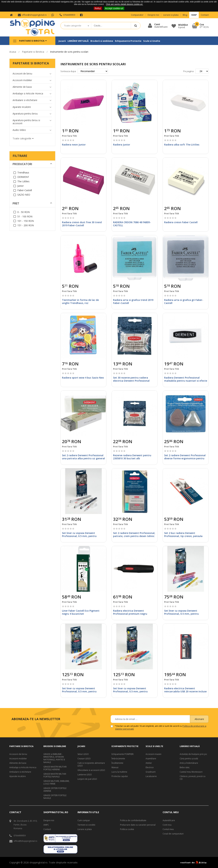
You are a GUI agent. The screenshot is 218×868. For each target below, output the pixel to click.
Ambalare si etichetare (20, 772)
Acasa (13, 52)
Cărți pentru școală (189, 759)
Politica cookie (127, 829)
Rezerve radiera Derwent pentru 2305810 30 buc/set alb (132, 457)
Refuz (98, 8)
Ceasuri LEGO (84, 759)
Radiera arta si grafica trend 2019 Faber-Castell (133, 301)
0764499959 (67, 15)
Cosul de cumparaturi (173, 834)
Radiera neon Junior (74, 145)
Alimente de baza (18, 763)
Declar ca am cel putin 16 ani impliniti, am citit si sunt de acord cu (161, 727)
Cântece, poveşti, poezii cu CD (193, 778)
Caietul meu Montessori (191, 772)
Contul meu (168, 829)
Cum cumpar (84, 820)
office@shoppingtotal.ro (32, 15)
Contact (205, 15)
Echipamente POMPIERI (123, 754)
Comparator (137, 15)
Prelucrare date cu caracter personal (138, 825)
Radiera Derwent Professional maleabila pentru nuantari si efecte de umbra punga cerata (186, 381)
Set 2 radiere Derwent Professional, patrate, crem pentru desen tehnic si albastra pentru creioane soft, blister (134, 538)
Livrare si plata (171, 15)
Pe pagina (188, 71)
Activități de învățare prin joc (193, 754)
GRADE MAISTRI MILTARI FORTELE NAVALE (55, 775)
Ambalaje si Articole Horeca (23, 767)
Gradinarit (151, 772)
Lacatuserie (151, 776)
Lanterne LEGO (85, 775)
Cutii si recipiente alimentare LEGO (91, 764)
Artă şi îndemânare (189, 763)
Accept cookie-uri (114, 8)
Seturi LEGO (83, 754)
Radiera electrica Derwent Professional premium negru (130, 612)
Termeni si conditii (86, 825)
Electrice (150, 767)
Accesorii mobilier (18, 759)
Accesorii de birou (18, 754)
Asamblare (151, 759)
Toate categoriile (73, 26)
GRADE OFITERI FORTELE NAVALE (55, 797)
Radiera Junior (122, 145)
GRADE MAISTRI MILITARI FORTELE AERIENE (55, 768)
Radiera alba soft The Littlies (182, 145)
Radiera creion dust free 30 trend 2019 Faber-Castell (82, 224)
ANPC (46, 825)
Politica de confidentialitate (133, 820)
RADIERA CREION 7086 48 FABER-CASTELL (132, 224)
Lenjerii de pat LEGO (87, 779)
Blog (185, 15)
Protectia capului (120, 776)
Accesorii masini (153, 754)
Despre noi (153, 15)
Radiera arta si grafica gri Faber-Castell (184, 301)
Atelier (149, 763)
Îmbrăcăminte (118, 759)
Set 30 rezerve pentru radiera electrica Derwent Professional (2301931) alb (131, 381)
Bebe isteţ (185, 767)
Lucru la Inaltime (119, 772)
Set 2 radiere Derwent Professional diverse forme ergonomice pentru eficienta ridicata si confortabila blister (185, 460)
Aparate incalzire (18, 776)
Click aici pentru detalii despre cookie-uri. (124, 4)
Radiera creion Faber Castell (181, 222)
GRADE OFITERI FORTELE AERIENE (55, 790)
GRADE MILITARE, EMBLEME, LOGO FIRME (56, 782)
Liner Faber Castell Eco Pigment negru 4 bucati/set (81, 612)
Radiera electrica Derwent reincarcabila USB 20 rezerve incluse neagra (185, 691)
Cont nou (167, 825)
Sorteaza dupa (68, 71)
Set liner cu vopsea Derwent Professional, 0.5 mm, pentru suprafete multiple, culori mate (81, 536)
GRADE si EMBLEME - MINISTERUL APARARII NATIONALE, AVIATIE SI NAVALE (54, 758)
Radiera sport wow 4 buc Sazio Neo (83, 378)
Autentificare (169, 820)
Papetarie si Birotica (33, 52)
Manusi (115, 767)
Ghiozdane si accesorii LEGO (91, 770)
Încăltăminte (117, 763)
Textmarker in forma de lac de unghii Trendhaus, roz (80, 301)
